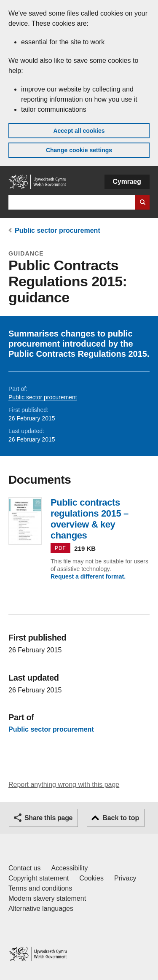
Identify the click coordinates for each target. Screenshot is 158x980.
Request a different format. (88, 576)
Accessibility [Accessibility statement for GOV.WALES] (69, 868)
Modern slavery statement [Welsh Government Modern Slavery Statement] (47, 898)
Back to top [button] (121, 818)
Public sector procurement (58, 230)
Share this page (48, 818)
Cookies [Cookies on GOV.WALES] (91, 878)
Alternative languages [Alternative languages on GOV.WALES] (41, 909)
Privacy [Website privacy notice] (125, 878)
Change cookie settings (79, 150)
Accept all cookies (79, 131)
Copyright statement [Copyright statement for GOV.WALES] (39, 878)
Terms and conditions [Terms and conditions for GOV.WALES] (40, 888)
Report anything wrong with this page (64, 785)
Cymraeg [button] (127, 182)
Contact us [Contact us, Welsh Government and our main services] (24, 868)
